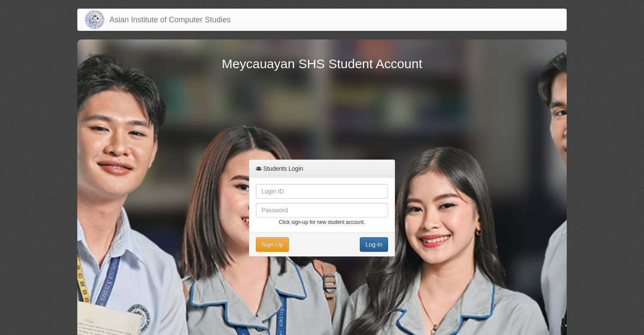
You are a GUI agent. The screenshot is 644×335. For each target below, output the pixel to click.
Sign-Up (272, 244)
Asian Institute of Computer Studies (168, 20)
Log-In (374, 244)
